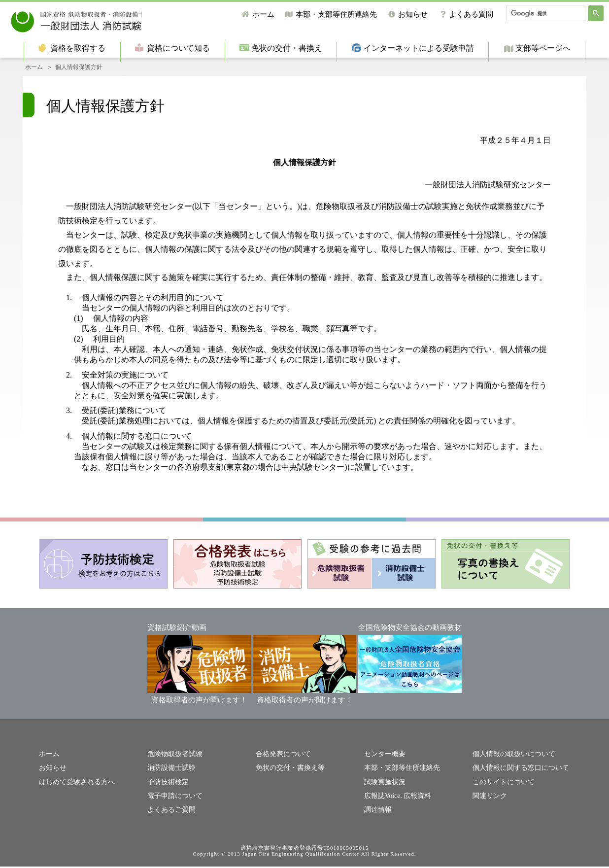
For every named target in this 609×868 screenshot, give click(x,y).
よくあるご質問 (170, 811)
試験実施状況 (383, 784)
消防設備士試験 (170, 771)
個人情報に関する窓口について (517, 771)
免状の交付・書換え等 (288, 771)
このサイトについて (501, 784)
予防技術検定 (167, 784)
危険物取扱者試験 (173, 757)
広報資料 (414, 798)
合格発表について (281, 757)
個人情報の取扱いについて (511, 757)
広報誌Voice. (382, 798)
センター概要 (383, 757)
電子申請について (173, 798)
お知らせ (413, 14)
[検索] (545, 13)
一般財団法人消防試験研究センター (107, 19)
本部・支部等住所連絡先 (336, 14)
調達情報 (377, 811)
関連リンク (489, 798)
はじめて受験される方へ (74, 784)
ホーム (263, 14)
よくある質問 (471, 14)
